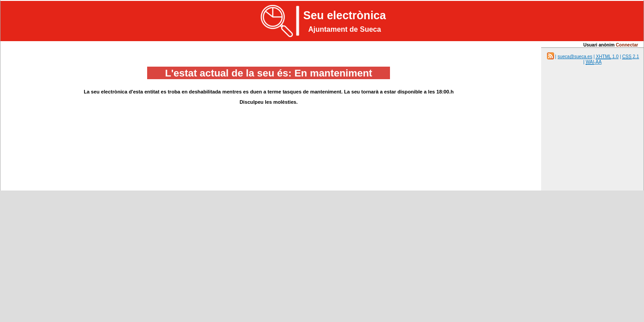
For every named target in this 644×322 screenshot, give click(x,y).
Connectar (627, 45)
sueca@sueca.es (575, 57)
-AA (594, 62)
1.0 (607, 57)
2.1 (631, 57)
